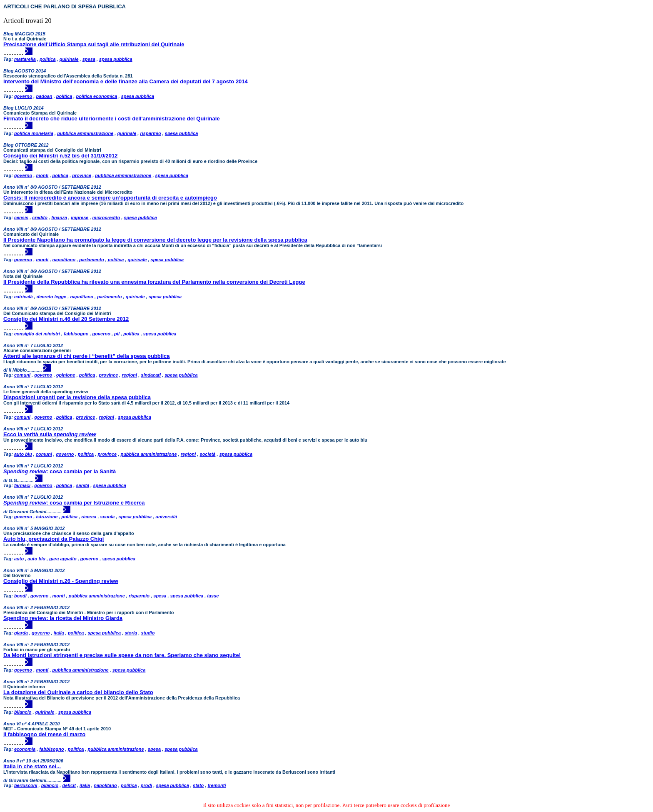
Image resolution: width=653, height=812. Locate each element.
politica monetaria (34, 133)
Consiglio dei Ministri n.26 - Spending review (61, 581)
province (82, 175)
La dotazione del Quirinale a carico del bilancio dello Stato (78, 692)
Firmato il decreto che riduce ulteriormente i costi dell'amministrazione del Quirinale (112, 119)
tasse (213, 596)
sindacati (151, 375)
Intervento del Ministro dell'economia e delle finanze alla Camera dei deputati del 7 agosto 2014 (126, 81)
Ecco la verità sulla (50, 434)
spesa (89, 59)
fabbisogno (76, 334)
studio (148, 633)
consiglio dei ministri (37, 334)
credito (40, 217)
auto (19, 559)
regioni (129, 375)
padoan (44, 96)
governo (23, 96)
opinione (66, 375)
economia (25, 749)
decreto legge (52, 297)
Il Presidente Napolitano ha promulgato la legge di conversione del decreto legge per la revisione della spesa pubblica (155, 240)
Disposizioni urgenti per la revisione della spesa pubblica (77, 397)
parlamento (91, 260)
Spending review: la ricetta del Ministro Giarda (63, 618)
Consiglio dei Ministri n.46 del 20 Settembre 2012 (66, 319)
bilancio (23, 712)
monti (42, 175)
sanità (82, 485)
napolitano (64, 260)
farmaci (22, 485)
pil (117, 334)
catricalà (24, 297)
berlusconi (26, 785)
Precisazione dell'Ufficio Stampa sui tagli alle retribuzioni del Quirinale (94, 44)
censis (21, 217)
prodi (147, 785)
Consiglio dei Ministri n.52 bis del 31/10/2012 (61, 156)
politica (48, 59)
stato (198, 785)
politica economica (96, 96)
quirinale (69, 59)
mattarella (25, 59)
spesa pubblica (116, 59)
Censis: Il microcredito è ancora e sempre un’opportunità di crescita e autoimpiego (110, 198)
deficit (69, 785)
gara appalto (63, 559)
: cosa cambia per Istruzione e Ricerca (74, 503)
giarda (21, 633)
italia (59, 633)
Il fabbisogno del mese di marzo (44, 734)
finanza (59, 217)
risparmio (150, 133)
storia (131, 633)
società (208, 454)
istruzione (47, 517)
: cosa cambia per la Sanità (60, 471)
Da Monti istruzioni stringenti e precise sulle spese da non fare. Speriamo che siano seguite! (122, 655)
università (166, 517)
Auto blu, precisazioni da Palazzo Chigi (54, 539)
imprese (80, 217)
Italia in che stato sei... (32, 766)
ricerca (89, 517)
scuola (108, 517)
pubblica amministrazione (85, 133)
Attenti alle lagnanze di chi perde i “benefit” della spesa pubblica (86, 356)
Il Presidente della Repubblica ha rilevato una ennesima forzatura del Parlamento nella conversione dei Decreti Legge (154, 282)
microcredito (106, 217)
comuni (22, 375)
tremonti (217, 785)
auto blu (23, 454)
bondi (20, 596)
